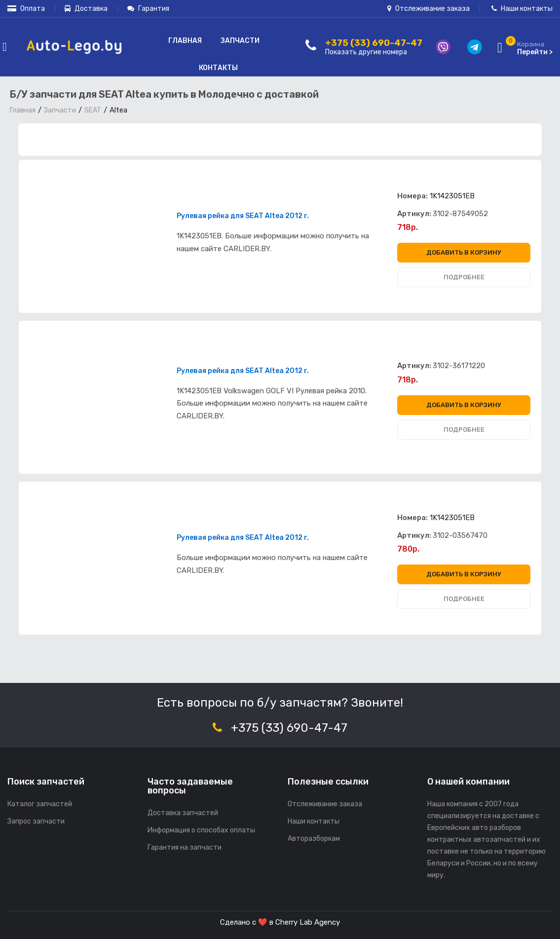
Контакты (218, 68)
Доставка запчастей (183, 813)
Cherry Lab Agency (308, 922)
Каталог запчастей (40, 804)
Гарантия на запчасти (185, 847)
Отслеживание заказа (429, 9)
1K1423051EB (452, 196)
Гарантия (148, 9)
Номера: (412, 196)
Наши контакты (522, 9)
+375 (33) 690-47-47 (289, 728)
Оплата (26, 9)
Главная (185, 41)
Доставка (86, 9)
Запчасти (240, 41)
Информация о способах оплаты (201, 830)
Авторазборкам (314, 839)
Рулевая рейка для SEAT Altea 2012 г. (243, 216)
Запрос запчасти (36, 821)
